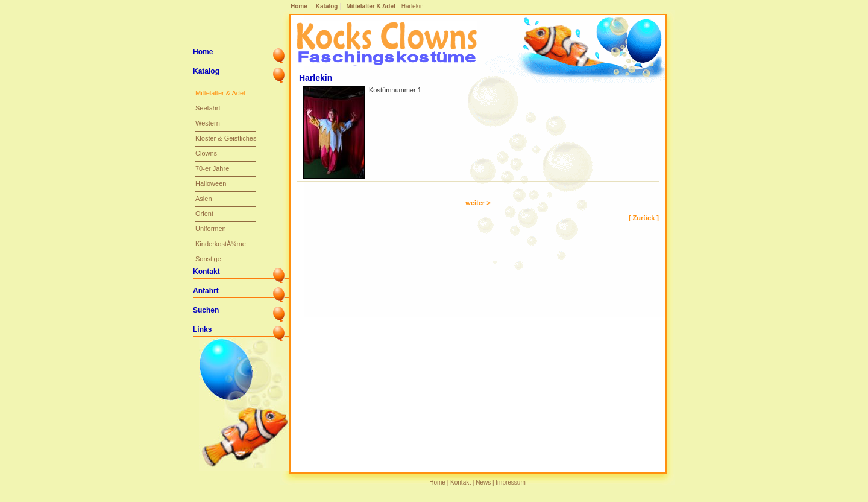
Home (299, 6)
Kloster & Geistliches (226, 138)
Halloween (211, 183)
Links (202, 329)
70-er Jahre (212, 168)
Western (208, 123)
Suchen (206, 310)
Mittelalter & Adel (370, 6)
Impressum (510, 482)
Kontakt (206, 272)
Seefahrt (208, 108)
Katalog (327, 6)
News (483, 482)
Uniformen (211, 229)
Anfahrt (206, 291)
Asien (204, 199)
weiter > (478, 203)
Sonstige (208, 259)
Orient (204, 214)
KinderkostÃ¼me (221, 244)
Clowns (206, 153)
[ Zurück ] (644, 218)
